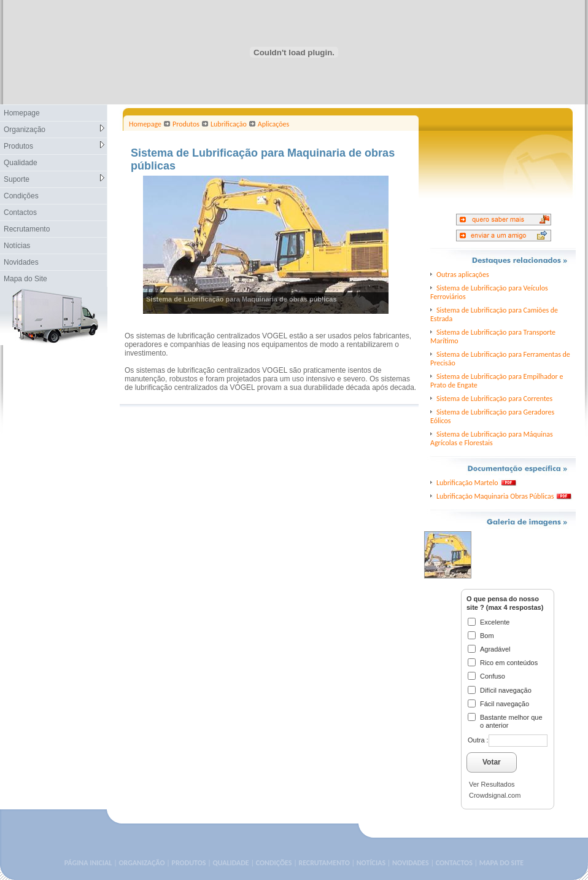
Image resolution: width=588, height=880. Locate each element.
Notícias (17, 246)
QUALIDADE (230, 863)
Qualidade (21, 163)
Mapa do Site (25, 279)
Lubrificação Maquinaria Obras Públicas (495, 496)
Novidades (21, 262)
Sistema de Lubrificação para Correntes (494, 399)
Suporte (54, 179)
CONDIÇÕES (274, 863)
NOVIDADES (411, 863)
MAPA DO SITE (501, 863)
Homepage (22, 113)
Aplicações (273, 124)
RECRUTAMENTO (324, 863)
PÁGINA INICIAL (88, 863)
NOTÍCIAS (371, 863)
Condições (21, 196)
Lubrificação (229, 124)
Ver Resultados (492, 784)
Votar (492, 762)
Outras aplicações (463, 275)
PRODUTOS (189, 863)
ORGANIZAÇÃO (141, 863)
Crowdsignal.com (495, 795)
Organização (54, 129)
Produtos (54, 146)
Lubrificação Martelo (467, 483)
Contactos (20, 212)
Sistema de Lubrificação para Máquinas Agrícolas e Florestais (492, 438)
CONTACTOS (454, 863)
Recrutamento (27, 229)
